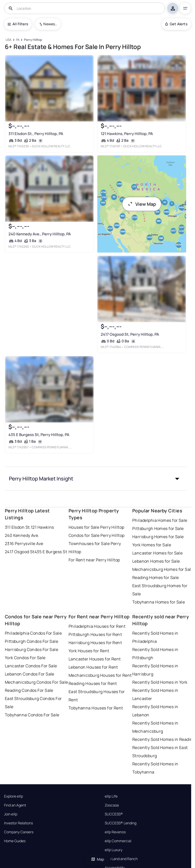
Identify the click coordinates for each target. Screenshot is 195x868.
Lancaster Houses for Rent (95, 659)
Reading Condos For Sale (29, 690)
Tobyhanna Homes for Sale (159, 602)
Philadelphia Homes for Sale (160, 520)
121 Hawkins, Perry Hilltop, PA (127, 134)
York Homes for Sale (152, 545)
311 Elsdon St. (18, 527)
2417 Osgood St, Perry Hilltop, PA (130, 334)
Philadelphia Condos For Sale (33, 633)
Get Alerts (176, 24)
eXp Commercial (118, 841)
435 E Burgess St (51, 552)
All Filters (18, 24)
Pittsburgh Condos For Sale (31, 641)
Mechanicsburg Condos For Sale (36, 682)
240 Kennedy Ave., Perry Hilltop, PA (40, 234)
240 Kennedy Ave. (22, 535)
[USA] (9, 40)
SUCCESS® (114, 814)
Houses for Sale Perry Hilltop (96, 527)
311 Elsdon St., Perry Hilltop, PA (36, 134)
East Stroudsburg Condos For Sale (33, 703)
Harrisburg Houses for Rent (95, 643)
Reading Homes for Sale (156, 577)
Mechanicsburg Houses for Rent (100, 675)
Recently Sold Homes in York (160, 682)
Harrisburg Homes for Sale (158, 537)
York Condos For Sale (25, 658)
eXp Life (111, 796)
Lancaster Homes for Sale (158, 553)
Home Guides (15, 841)
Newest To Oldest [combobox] (50, 24)
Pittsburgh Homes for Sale (158, 528)
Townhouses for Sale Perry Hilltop (95, 548)
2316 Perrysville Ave (24, 544)
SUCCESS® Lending (121, 823)
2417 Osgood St (20, 552)
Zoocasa (112, 805)
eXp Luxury (114, 850)
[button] (96, 479)
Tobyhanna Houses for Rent (96, 708)
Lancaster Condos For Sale (31, 666)
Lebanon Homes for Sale (156, 561)
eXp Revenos (115, 832)
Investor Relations (18, 823)
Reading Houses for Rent (93, 683)
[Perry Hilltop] (33, 40)
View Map (142, 204)
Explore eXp (14, 796)
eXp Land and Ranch (121, 859)
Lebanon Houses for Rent (93, 667)
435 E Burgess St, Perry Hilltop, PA (39, 435)
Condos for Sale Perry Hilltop (97, 535)
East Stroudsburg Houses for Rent (97, 696)
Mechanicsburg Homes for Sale (163, 569)
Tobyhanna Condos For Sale (32, 715)
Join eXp (11, 814)
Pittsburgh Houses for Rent (95, 634)
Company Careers (19, 832)
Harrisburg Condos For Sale (31, 649)
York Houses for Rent (89, 651)
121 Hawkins (42, 527)
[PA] (18, 40)
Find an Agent (15, 805)
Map (98, 859)
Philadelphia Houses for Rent (97, 626)
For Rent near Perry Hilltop (94, 560)
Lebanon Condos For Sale (30, 674)
